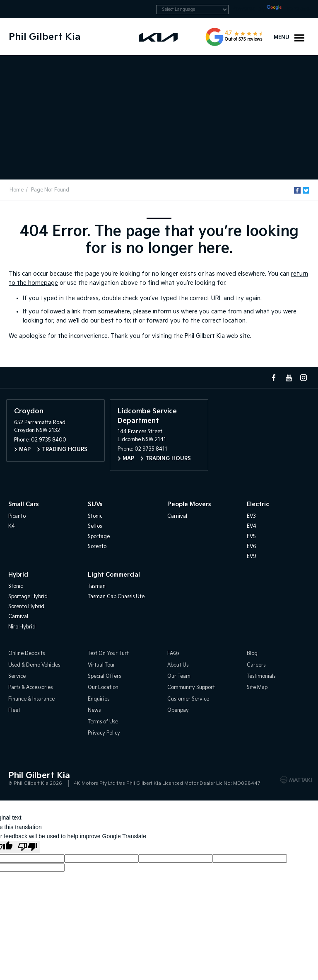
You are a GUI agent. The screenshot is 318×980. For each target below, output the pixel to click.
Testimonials (261, 676)
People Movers (189, 504)
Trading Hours (65, 450)
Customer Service (188, 699)
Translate (288, 9)
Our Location (103, 688)
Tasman (97, 586)
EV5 (251, 537)
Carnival (177, 516)
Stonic (95, 516)
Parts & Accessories (30, 688)
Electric (258, 504)
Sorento (97, 547)
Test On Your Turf (108, 654)
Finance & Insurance (31, 699)
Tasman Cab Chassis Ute (116, 597)
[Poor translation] (28, 847)
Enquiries (99, 699)
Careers (256, 665)
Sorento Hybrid (26, 607)
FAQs (173, 654)
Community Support (191, 688)
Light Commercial (114, 575)
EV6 (252, 547)
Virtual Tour (101, 665)
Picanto (17, 516)
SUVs (95, 504)
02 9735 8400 (49, 440)
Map (25, 450)
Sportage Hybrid (28, 597)
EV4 (252, 526)
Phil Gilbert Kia (45, 37)
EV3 (251, 516)
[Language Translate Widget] (192, 10)
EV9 (252, 557)
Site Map (257, 688)
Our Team (179, 676)
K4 (12, 526)
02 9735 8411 (151, 449)
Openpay (178, 710)
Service (17, 676)
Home (17, 190)
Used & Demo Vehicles (34, 665)
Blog (252, 654)
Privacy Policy (104, 733)
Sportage (99, 537)
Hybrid (18, 575)
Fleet (14, 710)
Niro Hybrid (22, 627)
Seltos (95, 526)
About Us (178, 665)
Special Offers (104, 676)
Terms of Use (103, 722)
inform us (166, 312)
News (94, 710)
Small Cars (23, 504)
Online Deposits (26, 654)
